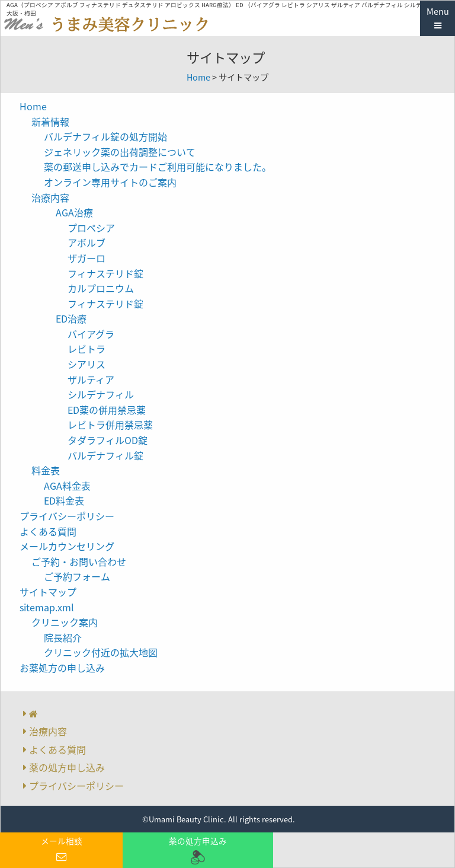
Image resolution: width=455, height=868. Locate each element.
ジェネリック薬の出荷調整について (120, 152)
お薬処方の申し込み (62, 668)
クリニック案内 (65, 622)
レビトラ (86, 349)
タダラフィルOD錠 (108, 440)
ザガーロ (86, 258)
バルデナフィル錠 (105, 455)
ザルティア (91, 379)
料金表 (46, 470)
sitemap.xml (47, 607)
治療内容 (50, 197)
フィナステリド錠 (105, 273)
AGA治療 (74, 212)
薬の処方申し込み (67, 767)
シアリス (86, 364)
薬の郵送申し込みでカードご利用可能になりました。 (158, 167)
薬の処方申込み (198, 850)
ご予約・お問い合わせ (79, 561)
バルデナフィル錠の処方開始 (105, 136)
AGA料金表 (67, 486)
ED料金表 (64, 500)
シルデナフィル (101, 394)
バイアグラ (91, 334)
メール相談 (62, 849)
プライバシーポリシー (67, 516)
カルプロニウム (101, 288)
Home (198, 77)
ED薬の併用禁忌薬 (107, 410)
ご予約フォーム (77, 576)
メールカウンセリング (67, 546)
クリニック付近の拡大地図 (101, 652)
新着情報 (50, 122)
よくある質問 (48, 531)
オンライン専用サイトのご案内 (110, 182)
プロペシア (91, 228)
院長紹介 (63, 637)
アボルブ (86, 242)
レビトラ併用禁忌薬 (110, 425)
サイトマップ (48, 592)
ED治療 (71, 318)
